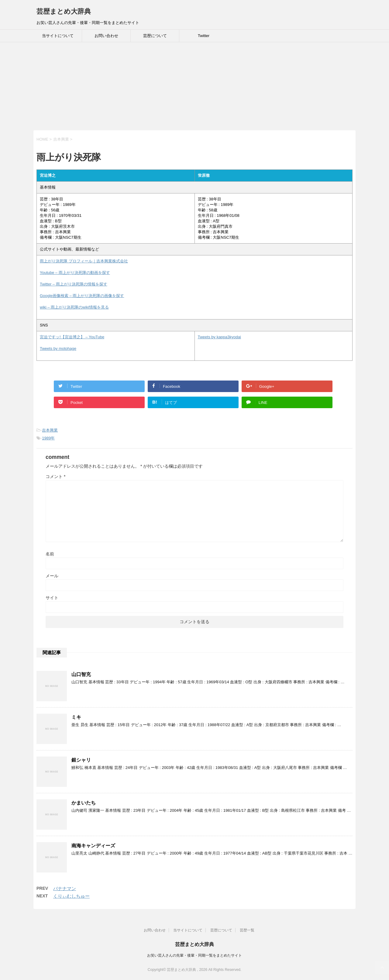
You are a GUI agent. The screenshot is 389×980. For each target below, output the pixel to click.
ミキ (76, 717)
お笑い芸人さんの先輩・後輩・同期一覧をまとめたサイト (194, 955)
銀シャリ (81, 760)
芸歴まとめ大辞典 (64, 11)
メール (52, 576)
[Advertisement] (182, 88)
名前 (50, 554)
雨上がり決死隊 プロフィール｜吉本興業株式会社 (84, 261)
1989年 (48, 438)
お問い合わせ (106, 36)
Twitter (204, 36)
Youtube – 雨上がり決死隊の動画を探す (75, 273)
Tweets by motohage (58, 348)
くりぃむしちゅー (71, 896)
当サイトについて (58, 36)
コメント (55, 476)
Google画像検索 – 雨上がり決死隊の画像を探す (82, 296)
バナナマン (65, 888)
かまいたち (84, 803)
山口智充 (81, 674)
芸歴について (155, 36)
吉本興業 (50, 430)
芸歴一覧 (247, 930)
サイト (52, 598)
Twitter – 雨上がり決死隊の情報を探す (74, 284)
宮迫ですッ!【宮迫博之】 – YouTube (72, 337)
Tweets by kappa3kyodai (219, 337)
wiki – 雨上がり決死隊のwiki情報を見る (74, 307)
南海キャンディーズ (93, 846)
